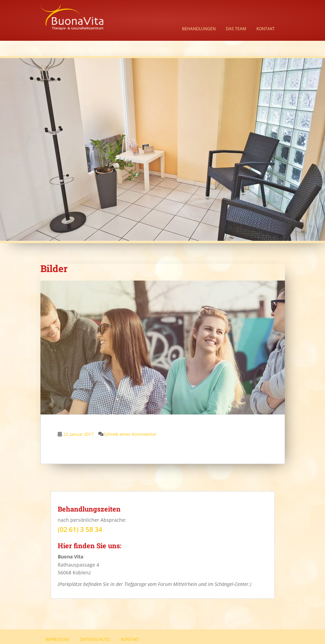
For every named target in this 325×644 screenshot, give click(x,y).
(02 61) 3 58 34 (80, 530)
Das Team (236, 29)
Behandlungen (199, 29)
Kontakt (266, 29)
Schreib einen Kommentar (130, 434)
